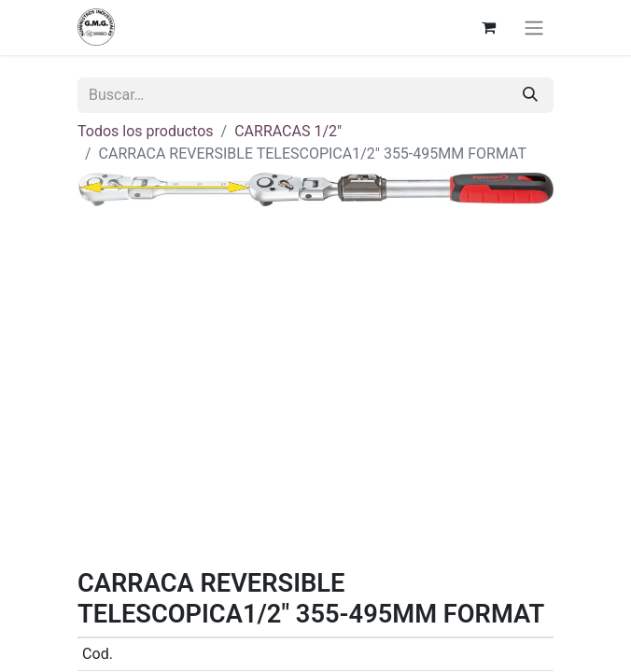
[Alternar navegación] (534, 28)
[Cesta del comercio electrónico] (488, 27)
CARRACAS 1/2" (288, 131)
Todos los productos (146, 131)
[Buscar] (530, 95)
